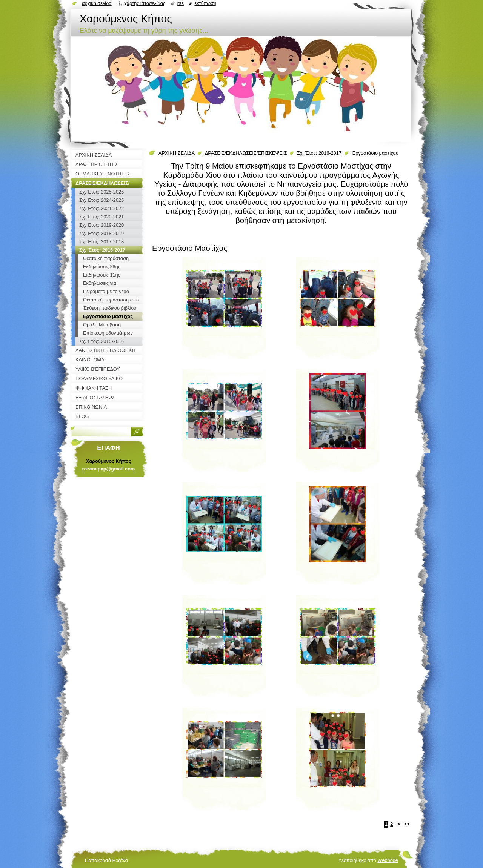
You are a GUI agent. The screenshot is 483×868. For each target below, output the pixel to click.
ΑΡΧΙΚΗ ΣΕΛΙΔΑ (177, 153)
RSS (181, 3)
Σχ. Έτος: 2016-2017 (319, 153)
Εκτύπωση (205, 3)
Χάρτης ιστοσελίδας (145, 3)
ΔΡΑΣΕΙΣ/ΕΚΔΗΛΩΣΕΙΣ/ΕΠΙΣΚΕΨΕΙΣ (246, 153)
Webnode (388, 860)
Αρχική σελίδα (97, 3)
